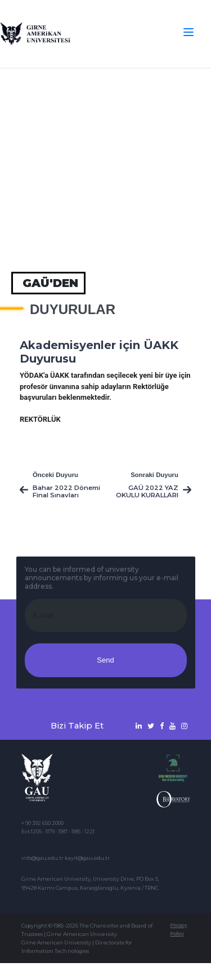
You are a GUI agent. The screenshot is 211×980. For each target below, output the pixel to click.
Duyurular (73, 310)
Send (105, 660)
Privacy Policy (178, 930)
